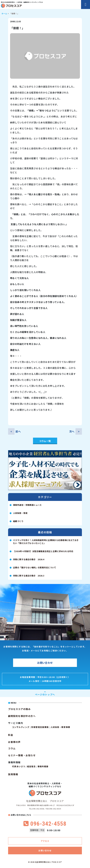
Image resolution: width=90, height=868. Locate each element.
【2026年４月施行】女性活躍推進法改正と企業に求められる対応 (43, 551)
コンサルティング (21, 727)
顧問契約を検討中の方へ (22, 716)
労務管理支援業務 (40, 727)
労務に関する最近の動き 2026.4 (29, 559)
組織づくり (18, 521)
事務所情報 (14, 762)
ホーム (4, 13)
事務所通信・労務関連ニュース (27, 505)
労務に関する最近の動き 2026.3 (29, 576)
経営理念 (31, 766)
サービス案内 (16, 723)
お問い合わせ (45, 663)
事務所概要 (43, 766)
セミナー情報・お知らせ (22, 755)
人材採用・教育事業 (60, 727)
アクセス (45, 841)
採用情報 (13, 774)
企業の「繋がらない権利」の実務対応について (35, 567)
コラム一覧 (45, 441)
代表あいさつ (19, 766)
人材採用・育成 (20, 513)
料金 (11, 735)
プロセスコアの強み (19, 709)
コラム (12, 748)
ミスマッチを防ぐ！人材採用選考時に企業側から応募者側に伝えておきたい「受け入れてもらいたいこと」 (46, 542)
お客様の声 (14, 742)
